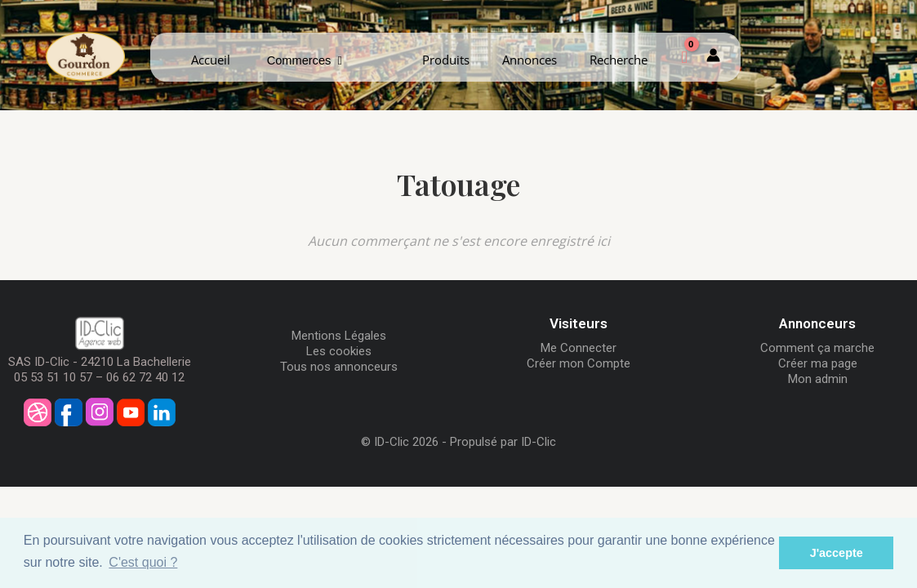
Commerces (305, 60)
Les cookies (339, 351)
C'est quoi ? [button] (143, 562)
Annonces (530, 60)
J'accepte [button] (837, 553)
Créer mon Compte (579, 363)
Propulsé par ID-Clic (503, 442)
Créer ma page (818, 363)
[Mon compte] (713, 57)
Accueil (211, 60)
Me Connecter (579, 348)
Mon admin (818, 379)
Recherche (619, 60)
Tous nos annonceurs (339, 367)
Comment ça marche (817, 348)
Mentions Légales (339, 336)
